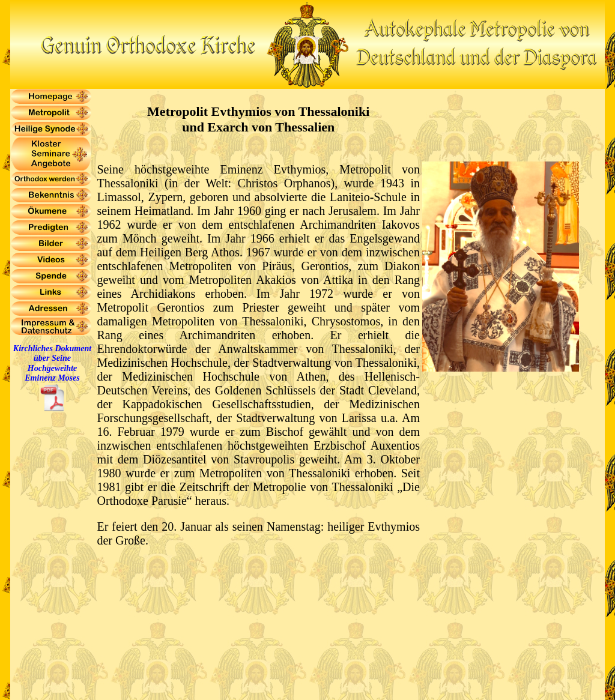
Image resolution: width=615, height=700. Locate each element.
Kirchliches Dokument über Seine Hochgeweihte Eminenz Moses (52, 363)
